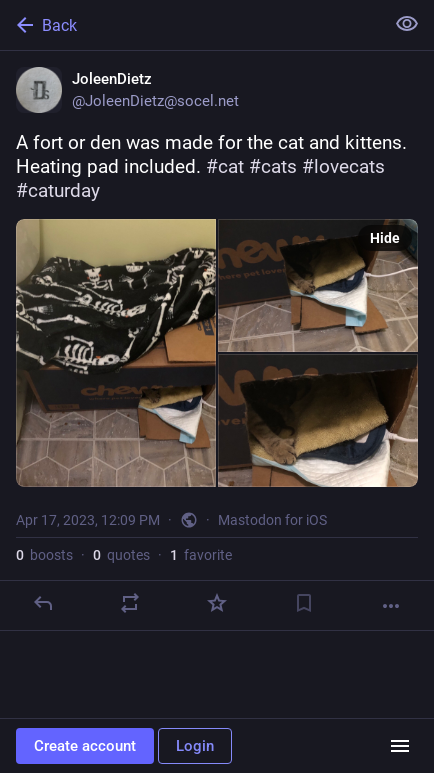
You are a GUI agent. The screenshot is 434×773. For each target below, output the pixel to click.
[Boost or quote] (130, 603)
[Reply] (43, 603)
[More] (391, 606)
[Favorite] (217, 603)
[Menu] (400, 746)
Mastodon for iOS (272, 520)
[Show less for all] (407, 24)
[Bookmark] (304, 603)
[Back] (190, 25)
